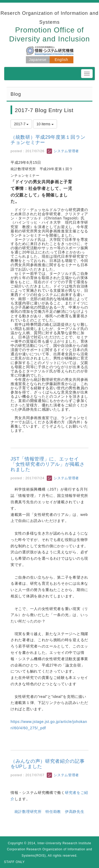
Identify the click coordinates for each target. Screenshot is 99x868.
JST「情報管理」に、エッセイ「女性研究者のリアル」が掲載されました (48, 464)
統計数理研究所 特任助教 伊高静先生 (49, 812)
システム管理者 (63, 151)
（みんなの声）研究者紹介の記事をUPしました (48, 764)
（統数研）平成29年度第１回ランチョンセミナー (48, 140)
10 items (45, 124)
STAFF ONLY (14, 862)
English (61, 60)
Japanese (37, 60)
